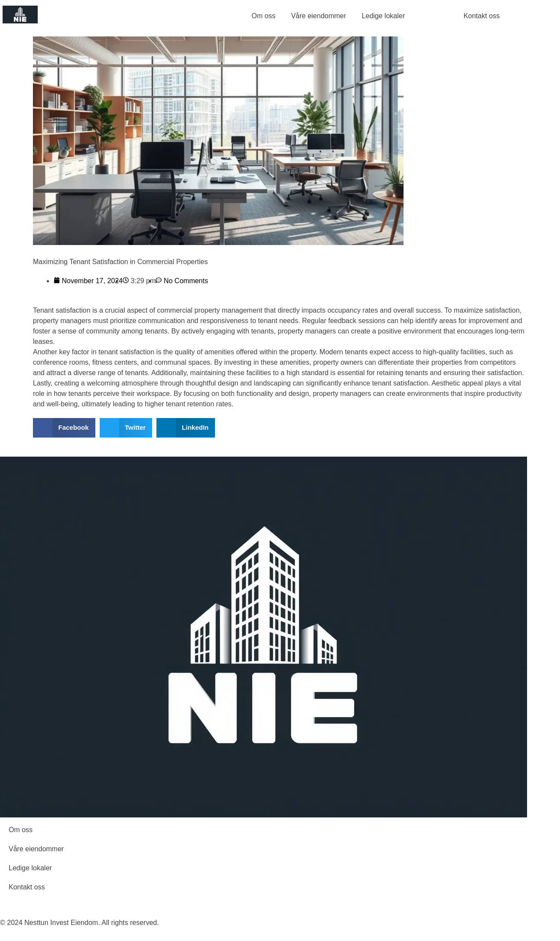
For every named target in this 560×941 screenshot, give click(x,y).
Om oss (263, 16)
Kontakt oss (27, 887)
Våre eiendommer (318, 16)
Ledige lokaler (384, 16)
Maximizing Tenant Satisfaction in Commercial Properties (120, 262)
